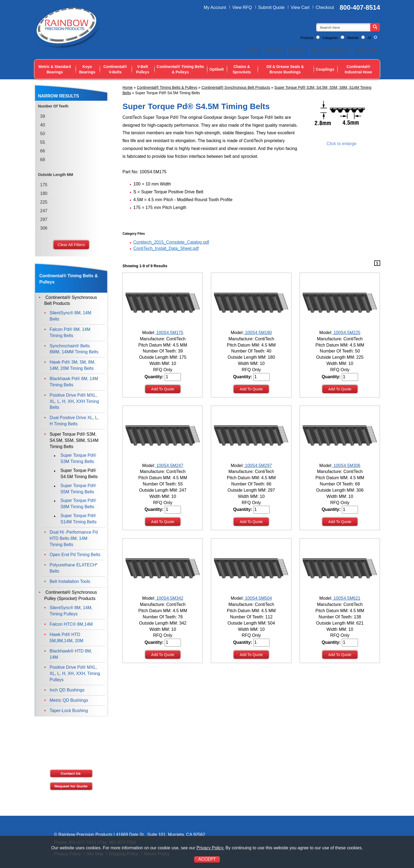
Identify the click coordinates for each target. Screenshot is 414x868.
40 (43, 125)
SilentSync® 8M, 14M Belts (71, 316)
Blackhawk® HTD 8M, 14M (71, 654)
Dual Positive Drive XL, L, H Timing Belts (74, 421)
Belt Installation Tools (70, 581)
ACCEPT (207, 859)
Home (253, 50)
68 (43, 160)
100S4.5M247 (169, 466)
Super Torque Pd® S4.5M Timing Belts (79, 474)
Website (353, 38)
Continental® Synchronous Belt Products (236, 87)
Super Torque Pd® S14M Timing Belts (79, 519)
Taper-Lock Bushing (69, 711)
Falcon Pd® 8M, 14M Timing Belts (70, 332)
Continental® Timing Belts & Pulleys (180, 69)
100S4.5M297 (258, 466)
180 (44, 193)
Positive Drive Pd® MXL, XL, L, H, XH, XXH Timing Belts (74, 401)
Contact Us (366, 50)
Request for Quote (330, 50)
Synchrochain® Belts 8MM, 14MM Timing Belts (74, 349)
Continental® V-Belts (115, 69)
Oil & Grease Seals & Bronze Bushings (285, 69)
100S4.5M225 (346, 333)
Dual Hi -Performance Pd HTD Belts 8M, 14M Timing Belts (74, 538)
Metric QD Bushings (69, 700)
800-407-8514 (360, 7)
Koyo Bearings (87, 69)
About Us (274, 50)
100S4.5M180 (258, 333)
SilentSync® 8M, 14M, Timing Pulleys (71, 611)
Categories (330, 38)
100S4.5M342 (169, 598)
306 (44, 228)
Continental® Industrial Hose (358, 69)
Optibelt (216, 69)
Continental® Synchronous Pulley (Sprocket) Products (71, 595)
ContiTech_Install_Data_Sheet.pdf (166, 248)
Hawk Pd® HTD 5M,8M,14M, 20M (67, 638)
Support (298, 50)
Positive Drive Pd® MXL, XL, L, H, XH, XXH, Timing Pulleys (75, 673)
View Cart (300, 7)
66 (43, 151)
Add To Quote (163, 389)
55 (43, 142)
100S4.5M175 (169, 333)
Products (307, 38)
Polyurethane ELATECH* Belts (74, 568)
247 (44, 211)
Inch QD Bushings (67, 690)
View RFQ (242, 7)
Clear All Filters (71, 245)
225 (44, 202)
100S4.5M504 (258, 598)
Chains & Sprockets (242, 69)
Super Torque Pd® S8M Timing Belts (78, 504)
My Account (215, 7)
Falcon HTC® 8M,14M (71, 624)
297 (44, 219)
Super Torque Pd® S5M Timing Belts (78, 489)
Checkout (325, 7)
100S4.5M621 (346, 598)
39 (43, 116)
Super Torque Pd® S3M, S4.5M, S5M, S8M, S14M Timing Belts (74, 440)
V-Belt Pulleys (143, 69)
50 (43, 134)
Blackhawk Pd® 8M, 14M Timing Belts (74, 382)
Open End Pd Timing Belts (75, 555)
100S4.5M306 (346, 466)
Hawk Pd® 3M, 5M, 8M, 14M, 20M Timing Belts (73, 365)
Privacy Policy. (210, 848)
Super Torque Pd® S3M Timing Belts (78, 458)
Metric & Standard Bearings (55, 69)
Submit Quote (271, 7)
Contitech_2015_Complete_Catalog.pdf (171, 242)
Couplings (325, 69)
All (369, 38)
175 (44, 185)
